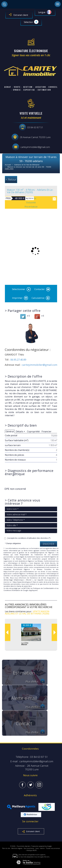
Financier (46, 431)
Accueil (8, 165)
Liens (37, 848)
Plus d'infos (35, 682)
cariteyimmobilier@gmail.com (35, 147)
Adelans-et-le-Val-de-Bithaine (27, 165)
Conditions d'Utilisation (12, 590)
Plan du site (6, 848)
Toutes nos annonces (53, 848)
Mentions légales (17, 848)
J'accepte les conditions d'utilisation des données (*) (29, 538)
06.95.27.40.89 (18, 360)
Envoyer (49, 544)
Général (10, 431)
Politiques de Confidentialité (44, 588)
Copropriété (33, 431)
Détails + (20, 431)
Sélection (28, 22)
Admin (42, 848)
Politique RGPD (32, 850)
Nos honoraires (29, 848)
